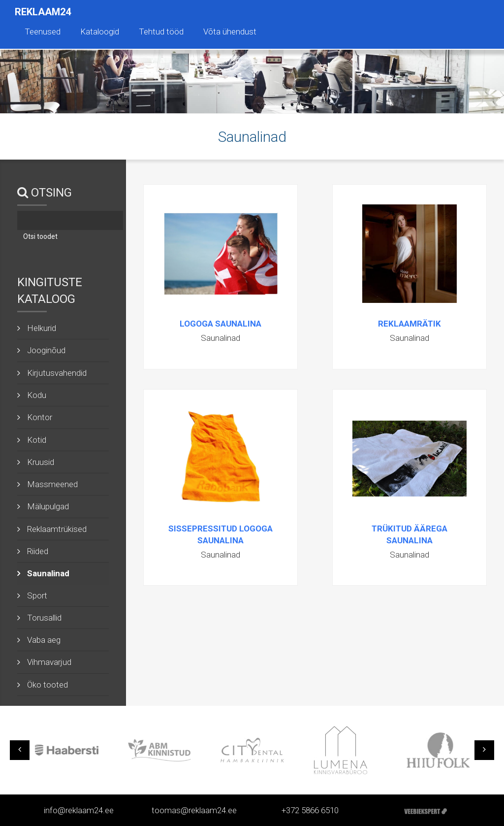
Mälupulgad (48, 506)
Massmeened (52, 484)
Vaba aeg (44, 640)
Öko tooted (47, 685)
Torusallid (44, 618)
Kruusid (41, 462)
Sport (37, 595)
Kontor (40, 417)
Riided (38, 551)
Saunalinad (48, 573)
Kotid (37, 440)
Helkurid (42, 328)
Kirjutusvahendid (57, 373)
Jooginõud (46, 350)
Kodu (37, 395)
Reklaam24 (43, 12)
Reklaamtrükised (57, 529)
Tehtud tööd (161, 32)
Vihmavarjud (49, 662)
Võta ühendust (230, 32)
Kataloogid (100, 32)
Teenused (43, 32)
